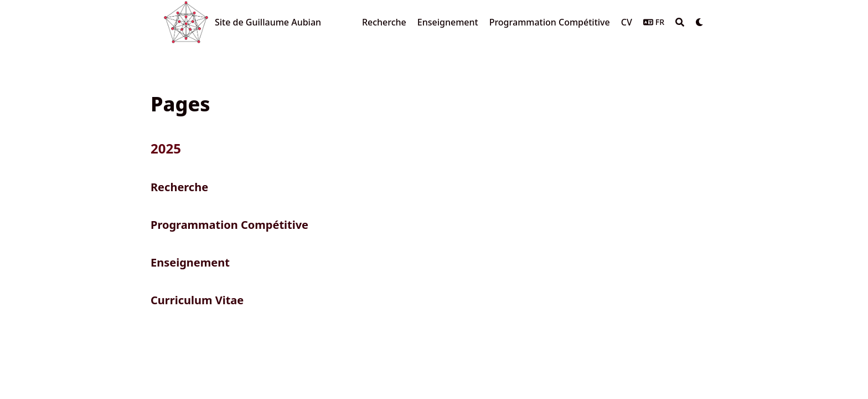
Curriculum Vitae (197, 300)
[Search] (680, 22)
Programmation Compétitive (229, 225)
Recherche (179, 187)
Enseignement (190, 262)
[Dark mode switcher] (700, 22)
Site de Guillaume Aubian (268, 22)
